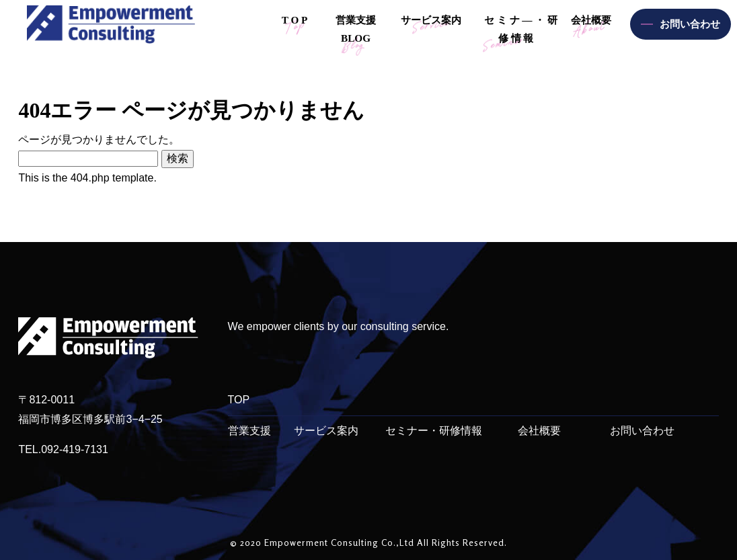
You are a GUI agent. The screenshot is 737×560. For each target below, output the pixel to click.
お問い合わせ (642, 431)
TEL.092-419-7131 (63, 449)
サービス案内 (326, 431)
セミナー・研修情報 (434, 431)
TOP (239, 400)
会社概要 (539, 431)
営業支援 (249, 431)
